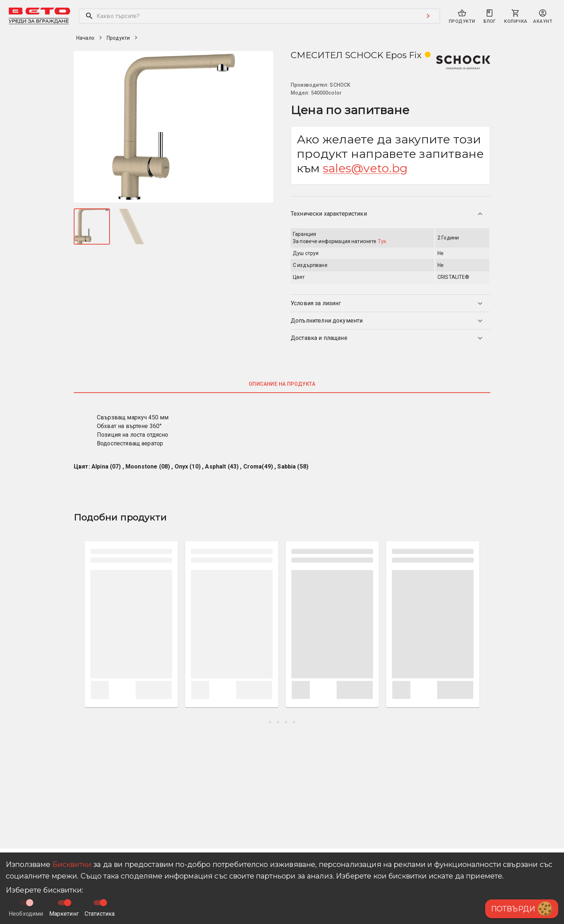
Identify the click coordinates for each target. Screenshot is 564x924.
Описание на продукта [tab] (282, 384)
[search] (248, 16)
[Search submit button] (428, 16)
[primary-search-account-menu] (543, 17)
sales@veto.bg (365, 168)
